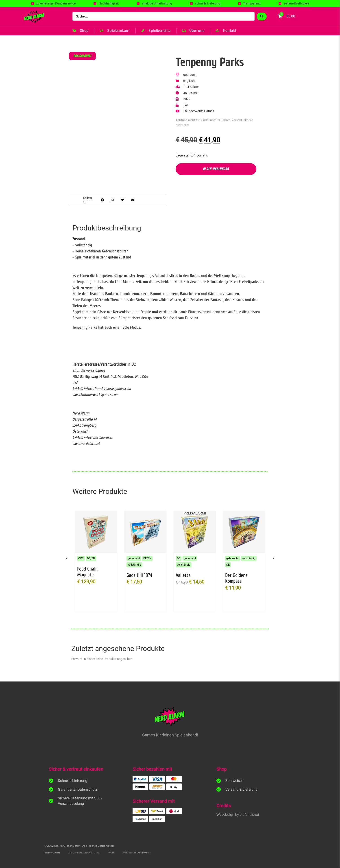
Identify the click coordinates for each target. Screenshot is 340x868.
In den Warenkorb (216, 169)
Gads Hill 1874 (139, 575)
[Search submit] (262, 16)
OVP (81, 558)
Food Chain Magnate (87, 572)
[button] (102, 200)
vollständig (134, 565)
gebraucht (134, 558)
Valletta (183, 575)
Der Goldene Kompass (236, 578)
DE (179, 558)
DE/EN (91, 558)
